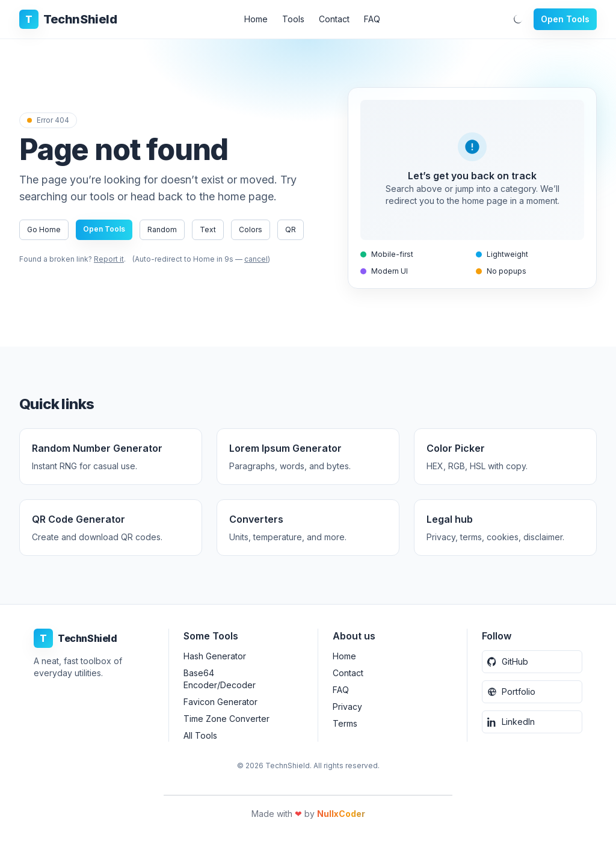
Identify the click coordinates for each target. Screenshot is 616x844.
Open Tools (565, 19)
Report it (109, 259)
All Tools (200, 735)
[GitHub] (532, 662)
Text (208, 229)
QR (291, 229)
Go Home (44, 229)
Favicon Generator (220, 702)
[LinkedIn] (532, 722)
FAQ (372, 19)
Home (256, 19)
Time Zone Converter (226, 719)
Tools (293, 19)
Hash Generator (215, 656)
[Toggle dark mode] (518, 19)
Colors (251, 229)
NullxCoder (341, 814)
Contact (334, 19)
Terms (345, 723)
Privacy (347, 707)
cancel (259, 259)
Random (162, 229)
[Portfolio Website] (532, 692)
